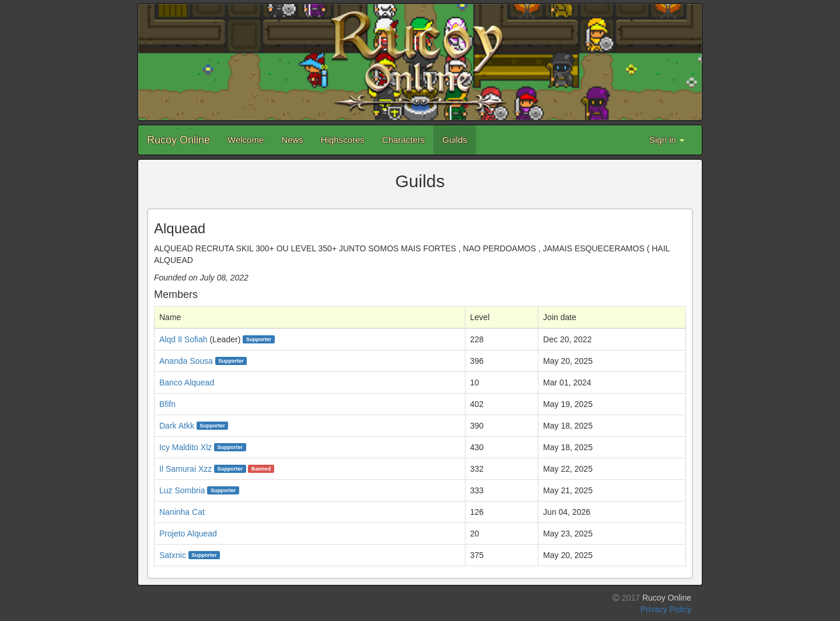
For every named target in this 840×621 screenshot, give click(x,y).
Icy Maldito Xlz (185, 447)
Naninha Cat (182, 512)
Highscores (343, 140)
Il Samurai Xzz (185, 469)
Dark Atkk (177, 426)
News (292, 140)
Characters (403, 140)
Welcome (246, 140)
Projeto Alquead (188, 534)
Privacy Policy (666, 609)
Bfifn (167, 404)
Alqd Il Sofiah (183, 339)
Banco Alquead (187, 383)
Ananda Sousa (186, 361)
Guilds (455, 140)
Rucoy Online (178, 140)
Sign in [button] (667, 140)
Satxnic (173, 555)
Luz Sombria (182, 490)
